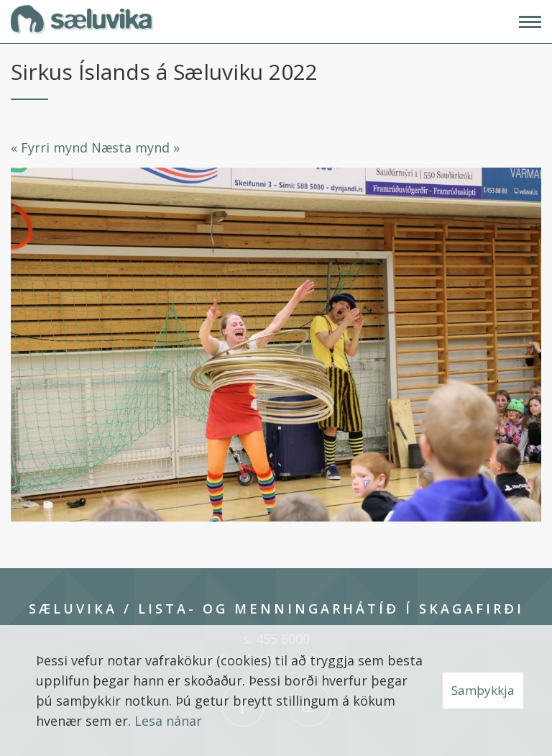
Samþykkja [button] (483, 690)
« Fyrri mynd (49, 147)
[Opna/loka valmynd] (530, 22)
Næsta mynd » (135, 147)
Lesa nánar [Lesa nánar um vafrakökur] (168, 721)
